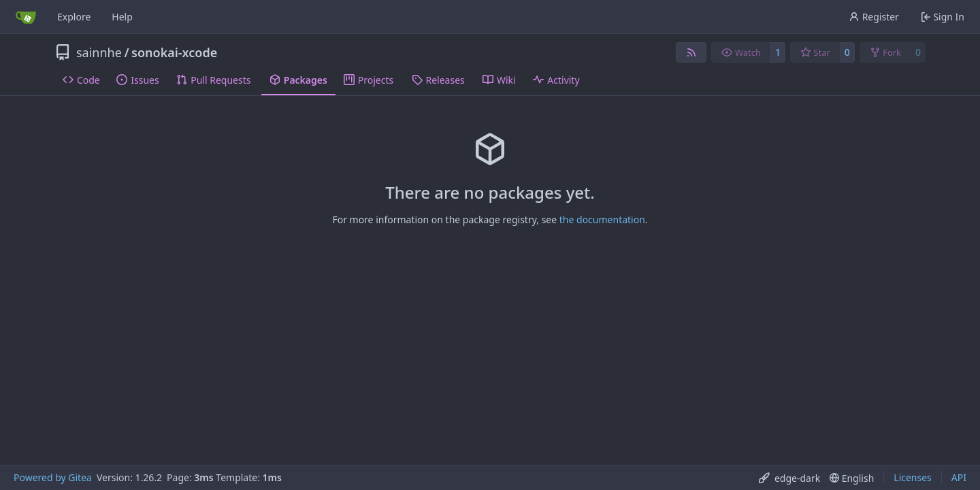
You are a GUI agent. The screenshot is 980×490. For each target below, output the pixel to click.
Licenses (913, 477)
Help (122, 17)
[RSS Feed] (691, 52)
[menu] (789, 478)
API (959, 477)
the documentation (602, 219)
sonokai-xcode (174, 52)
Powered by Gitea (53, 477)
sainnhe (99, 52)
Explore (74, 17)
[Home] (26, 17)
